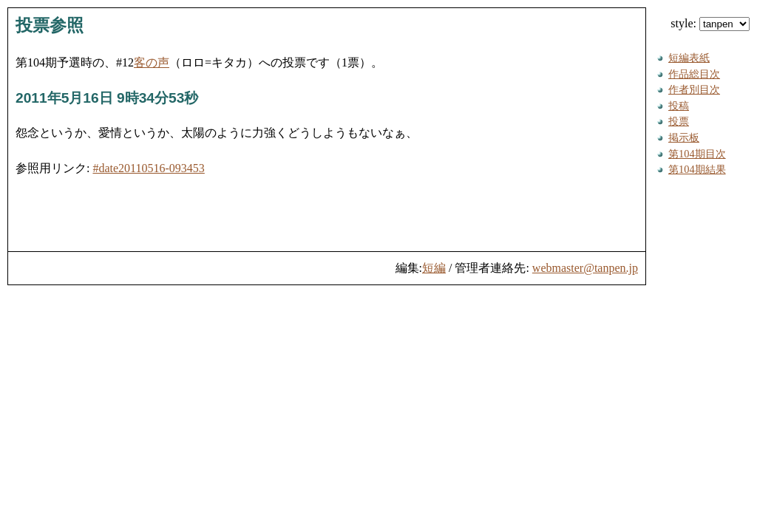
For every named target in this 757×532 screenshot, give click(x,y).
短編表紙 (689, 58)
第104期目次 (697, 154)
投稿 (679, 106)
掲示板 (684, 137)
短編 (434, 268)
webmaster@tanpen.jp (585, 268)
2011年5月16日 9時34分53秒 (107, 98)
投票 (679, 121)
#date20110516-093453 (148, 168)
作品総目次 (694, 74)
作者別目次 (694, 89)
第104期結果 (697, 169)
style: (710, 23)
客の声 (152, 62)
